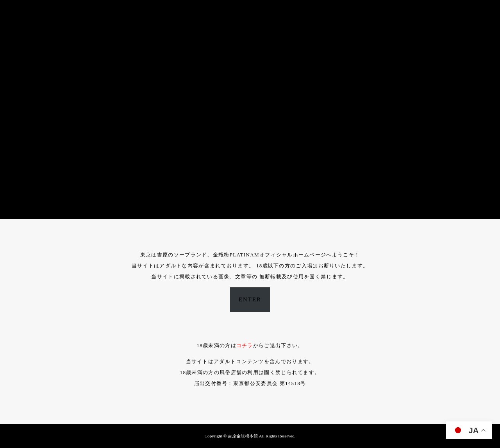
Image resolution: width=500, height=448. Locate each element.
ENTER (250, 299)
